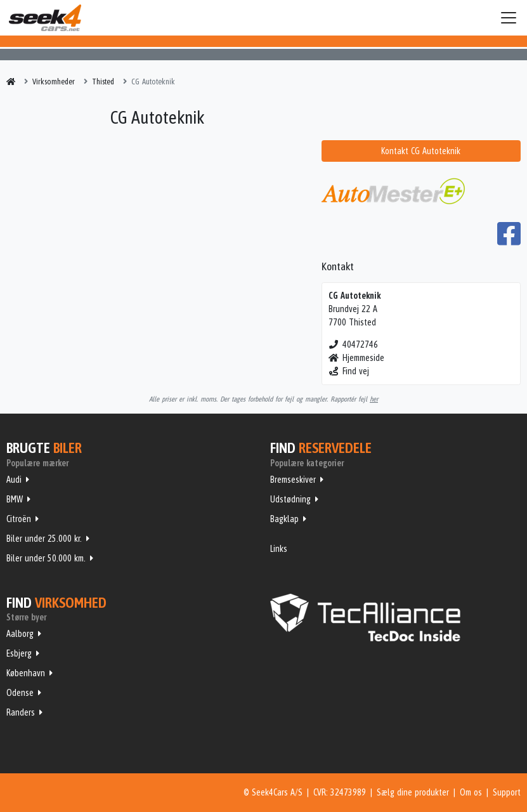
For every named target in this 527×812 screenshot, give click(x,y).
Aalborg (20, 634)
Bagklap (284, 519)
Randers (21, 712)
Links (279, 549)
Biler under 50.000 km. (46, 558)
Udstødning (290, 499)
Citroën (19, 519)
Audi (14, 480)
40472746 (354, 344)
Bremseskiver (293, 480)
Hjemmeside (357, 358)
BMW (15, 499)
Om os (471, 792)
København (26, 673)
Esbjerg (19, 653)
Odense (20, 693)
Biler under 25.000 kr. (44, 539)
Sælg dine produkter (413, 792)
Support (507, 792)
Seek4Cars (45, 18)
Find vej (349, 371)
